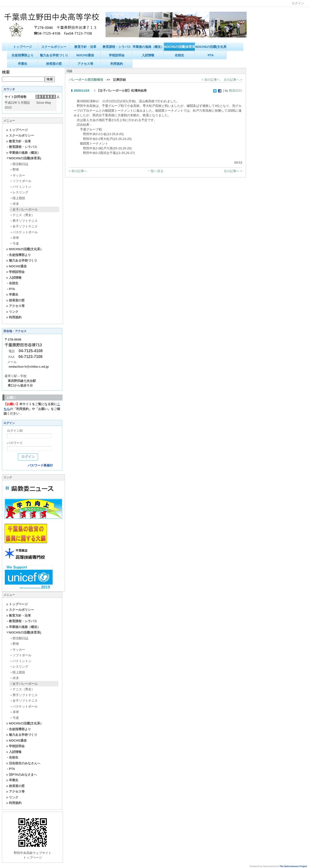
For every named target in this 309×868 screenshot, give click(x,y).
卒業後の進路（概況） (148, 47)
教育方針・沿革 (85, 47)
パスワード (15, 443)
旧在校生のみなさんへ (23, 763)
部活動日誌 (19, 164)
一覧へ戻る (156, 171)
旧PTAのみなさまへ (22, 775)
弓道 (14, 244)
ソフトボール (21, 181)
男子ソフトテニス (24, 221)
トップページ (22, 47)
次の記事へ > (233, 80)
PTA (211, 55)
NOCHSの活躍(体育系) (179, 47)
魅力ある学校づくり (54, 55)
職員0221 (235, 91)
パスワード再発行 (40, 465)
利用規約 (117, 64)
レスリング (19, 192)
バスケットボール (24, 232)
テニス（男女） (22, 215)
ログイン (298, 3)
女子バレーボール (24, 209)
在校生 (179, 55)
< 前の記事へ (211, 80)
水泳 (14, 204)
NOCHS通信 (85, 55)
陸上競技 (18, 198)
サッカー (18, 175)
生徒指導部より (23, 55)
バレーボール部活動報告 (86, 80)
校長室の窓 (54, 64)
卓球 (14, 238)
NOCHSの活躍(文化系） (211, 47)
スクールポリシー (54, 47)
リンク (12, 312)
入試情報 (148, 55)
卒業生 (23, 64)
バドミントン (21, 187)
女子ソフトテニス (24, 226)
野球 (14, 170)
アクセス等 (85, 64)
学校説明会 (117, 55)
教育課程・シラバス (117, 47)
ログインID (15, 431)
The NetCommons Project (293, 866)
